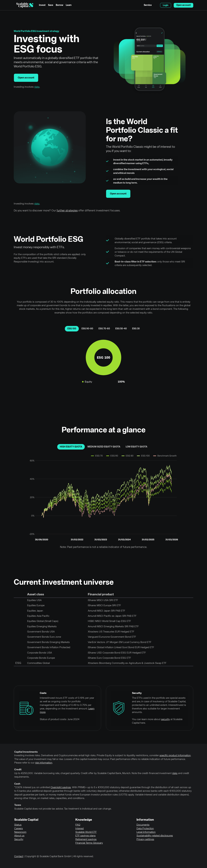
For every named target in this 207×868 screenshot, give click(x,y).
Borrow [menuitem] (60, 5)
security (165, 719)
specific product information (175, 756)
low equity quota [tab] (136, 447)
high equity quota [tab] (71, 447)
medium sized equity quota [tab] (104, 447)
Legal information (146, 832)
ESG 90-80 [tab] (87, 329)
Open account (26, 78)
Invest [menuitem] (42, 5)
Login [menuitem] (166, 5)
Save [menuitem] (51, 5)
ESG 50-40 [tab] (121, 329)
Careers (19, 829)
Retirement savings (86, 839)
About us (19, 836)
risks (37, 87)
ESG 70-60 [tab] (104, 329)
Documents (143, 825)
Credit (18, 770)
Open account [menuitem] (183, 5)
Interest (80, 829)
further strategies (67, 211)
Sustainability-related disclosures (155, 836)
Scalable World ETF (86, 832)
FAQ (78, 825)
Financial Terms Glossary (89, 843)
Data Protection (145, 829)
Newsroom (20, 832)
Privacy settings (145, 839)
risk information (44, 763)
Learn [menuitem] (69, 5)
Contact (19, 856)
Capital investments (26, 752)
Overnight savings (61, 787)
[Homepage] (25, 5)
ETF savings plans (85, 836)
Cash (17, 784)
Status (18, 825)
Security (19, 839)
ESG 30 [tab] (136, 329)
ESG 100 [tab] (72, 329)
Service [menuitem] (148, 5)
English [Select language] (156, 5)
